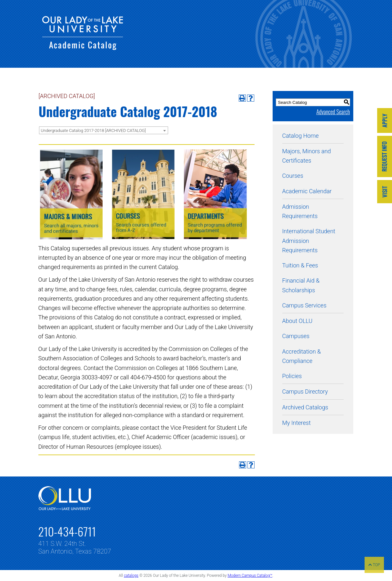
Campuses (296, 336)
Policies (292, 376)
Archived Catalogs (305, 407)
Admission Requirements (300, 211)
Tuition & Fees (300, 265)
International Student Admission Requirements (309, 241)
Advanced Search (333, 112)
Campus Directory (305, 391)
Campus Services (304, 305)
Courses (293, 176)
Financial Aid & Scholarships (301, 285)
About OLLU (297, 321)
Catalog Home (301, 136)
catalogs (131, 576)
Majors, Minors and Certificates (307, 156)
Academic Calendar (307, 191)
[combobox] (104, 130)
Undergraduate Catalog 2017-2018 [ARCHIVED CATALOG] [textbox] (93, 130)
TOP (374, 565)
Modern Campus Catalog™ (250, 576)
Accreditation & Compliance (302, 356)
